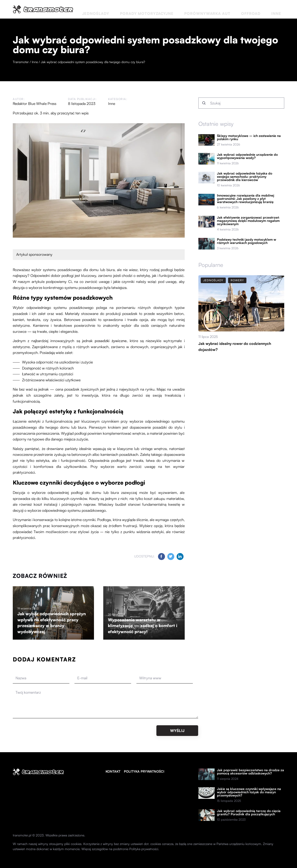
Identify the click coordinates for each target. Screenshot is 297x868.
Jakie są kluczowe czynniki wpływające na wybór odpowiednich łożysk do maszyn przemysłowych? (249, 792)
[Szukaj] (204, 103)
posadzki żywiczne (111, 341)
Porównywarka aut (232, 9)
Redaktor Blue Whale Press (35, 104)
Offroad (264, 9)
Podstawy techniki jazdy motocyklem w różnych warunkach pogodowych (247, 241)
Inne (280, 9)
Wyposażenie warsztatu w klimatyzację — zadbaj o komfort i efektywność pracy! (143, 626)
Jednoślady (148, 9)
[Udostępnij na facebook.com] (161, 557)
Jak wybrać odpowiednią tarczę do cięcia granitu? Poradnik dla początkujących (249, 813)
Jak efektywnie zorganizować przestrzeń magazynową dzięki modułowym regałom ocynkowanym (248, 221)
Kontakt (113, 771)
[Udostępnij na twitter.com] (171, 557)
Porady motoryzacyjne (186, 9)
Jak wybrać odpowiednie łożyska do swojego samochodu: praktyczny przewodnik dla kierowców (245, 177)
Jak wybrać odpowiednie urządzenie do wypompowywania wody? (247, 156)
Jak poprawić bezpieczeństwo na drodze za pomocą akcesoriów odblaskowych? (250, 772)
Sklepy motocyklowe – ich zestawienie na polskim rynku (249, 137)
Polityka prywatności (144, 771)
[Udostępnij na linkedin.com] (180, 557)
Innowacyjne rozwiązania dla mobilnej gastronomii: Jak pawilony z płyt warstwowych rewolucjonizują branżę (245, 199)
